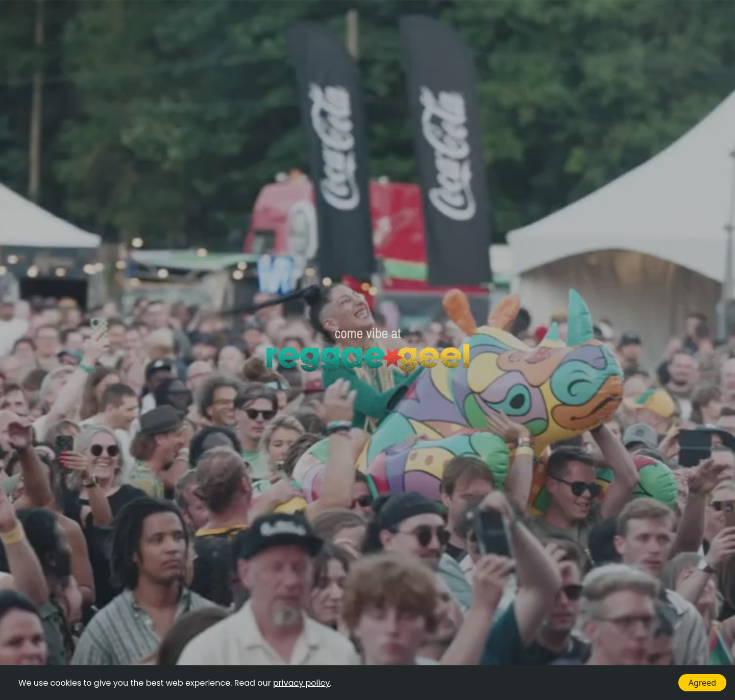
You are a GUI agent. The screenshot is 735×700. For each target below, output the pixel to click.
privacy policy (301, 683)
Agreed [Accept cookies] (702, 683)
